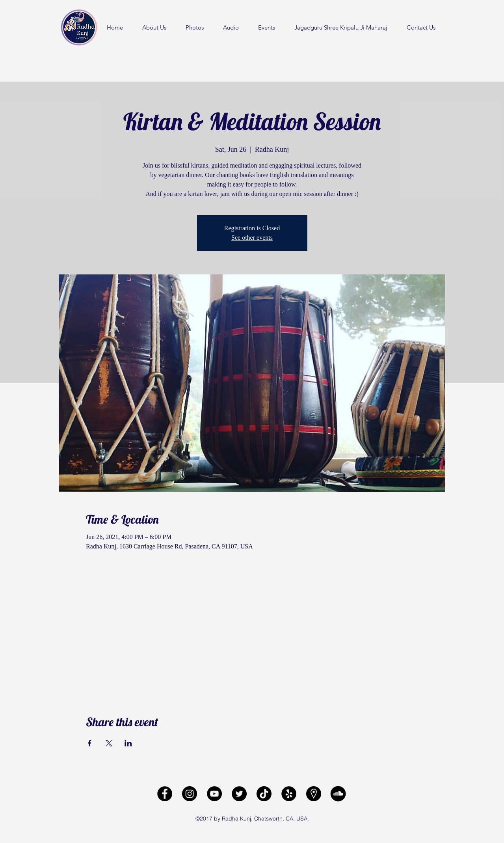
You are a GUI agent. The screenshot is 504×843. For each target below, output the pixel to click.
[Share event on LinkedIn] (128, 743)
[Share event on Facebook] (90, 743)
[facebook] (165, 794)
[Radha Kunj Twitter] (239, 794)
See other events (252, 238)
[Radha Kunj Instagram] (190, 794)
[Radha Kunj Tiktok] (264, 794)
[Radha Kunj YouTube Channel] (214, 794)
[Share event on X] (109, 743)
